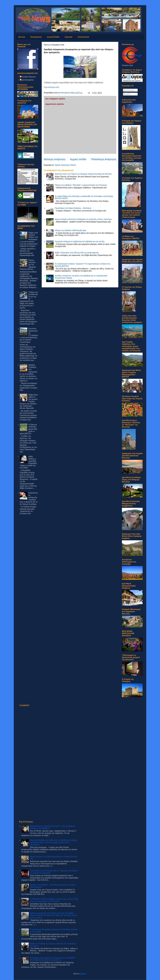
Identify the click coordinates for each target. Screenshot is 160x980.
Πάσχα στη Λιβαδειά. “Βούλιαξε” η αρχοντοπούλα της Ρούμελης (81, 185)
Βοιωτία (22, 37)
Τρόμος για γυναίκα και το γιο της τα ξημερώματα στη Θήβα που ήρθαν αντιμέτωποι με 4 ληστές (29, 300)
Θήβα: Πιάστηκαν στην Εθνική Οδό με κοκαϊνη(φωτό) (77, 253)
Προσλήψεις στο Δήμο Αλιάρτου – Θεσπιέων (73, 208)
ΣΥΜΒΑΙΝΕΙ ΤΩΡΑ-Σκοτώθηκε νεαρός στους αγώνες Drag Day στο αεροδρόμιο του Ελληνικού (54, 900)
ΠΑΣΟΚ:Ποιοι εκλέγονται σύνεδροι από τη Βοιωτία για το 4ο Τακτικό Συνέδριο (29, 499)
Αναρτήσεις (129, 90)
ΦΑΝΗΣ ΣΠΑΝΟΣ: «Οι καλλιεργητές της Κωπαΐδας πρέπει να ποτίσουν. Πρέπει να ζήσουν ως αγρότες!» (29, 373)
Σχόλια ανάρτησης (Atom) (65, 165)
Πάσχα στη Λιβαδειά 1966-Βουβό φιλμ (71, 230)
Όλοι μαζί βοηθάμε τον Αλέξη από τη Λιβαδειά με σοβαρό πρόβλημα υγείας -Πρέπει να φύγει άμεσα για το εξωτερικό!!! (54, 842)
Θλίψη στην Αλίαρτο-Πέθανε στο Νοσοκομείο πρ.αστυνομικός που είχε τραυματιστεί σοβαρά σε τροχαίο (29, 239)
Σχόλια (127, 94)
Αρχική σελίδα (78, 159)
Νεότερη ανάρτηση (55, 159)
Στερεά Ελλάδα (53, 37)
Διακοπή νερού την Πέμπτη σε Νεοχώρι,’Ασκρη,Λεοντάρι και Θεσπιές (83, 174)
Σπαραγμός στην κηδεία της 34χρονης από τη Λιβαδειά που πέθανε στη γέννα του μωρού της (53, 959)
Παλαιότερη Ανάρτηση (104, 159)
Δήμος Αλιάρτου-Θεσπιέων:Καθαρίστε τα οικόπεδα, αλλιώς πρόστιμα (83, 219)
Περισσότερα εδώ (51, 87)
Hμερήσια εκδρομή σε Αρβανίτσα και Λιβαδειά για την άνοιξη (80, 241)
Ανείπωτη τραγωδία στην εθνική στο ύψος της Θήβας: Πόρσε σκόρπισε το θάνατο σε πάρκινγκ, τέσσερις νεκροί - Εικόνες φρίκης (54, 915)
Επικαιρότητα (36, 37)
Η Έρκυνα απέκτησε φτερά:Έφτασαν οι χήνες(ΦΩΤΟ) (29, 429)
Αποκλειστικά (83, 37)
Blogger (83, 974)
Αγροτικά (68, 37)
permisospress (28, 80)
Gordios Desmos (29, 77)
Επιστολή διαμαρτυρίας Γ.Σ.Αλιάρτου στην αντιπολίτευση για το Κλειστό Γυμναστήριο (29, 335)
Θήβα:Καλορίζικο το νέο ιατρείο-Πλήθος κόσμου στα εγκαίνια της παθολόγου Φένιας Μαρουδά (29, 402)
